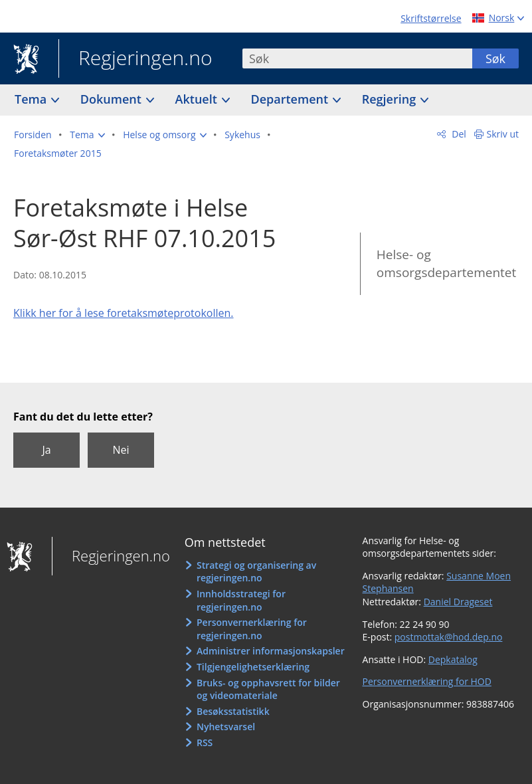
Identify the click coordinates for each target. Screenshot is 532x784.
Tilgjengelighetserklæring (253, 667)
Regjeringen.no (135, 59)
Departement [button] (291, 99)
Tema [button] (32, 99)
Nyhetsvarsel (226, 727)
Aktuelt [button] (198, 99)
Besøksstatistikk (233, 711)
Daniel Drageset (458, 602)
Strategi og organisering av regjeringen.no (256, 572)
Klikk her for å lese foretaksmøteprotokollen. (124, 313)
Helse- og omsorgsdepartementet (446, 263)
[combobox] (357, 58)
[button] (87, 135)
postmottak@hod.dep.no (449, 637)
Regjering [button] (391, 99)
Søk (495, 58)
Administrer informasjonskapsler (271, 651)
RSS (205, 742)
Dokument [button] (113, 99)
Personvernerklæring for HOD (427, 681)
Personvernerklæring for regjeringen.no (252, 629)
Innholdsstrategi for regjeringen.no (241, 600)
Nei (121, 450)
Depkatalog (453, 659)
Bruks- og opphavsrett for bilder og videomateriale (268, 689)
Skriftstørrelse (431, 18)
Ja (46, 450)
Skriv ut (503, 134)
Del (458, 134)
